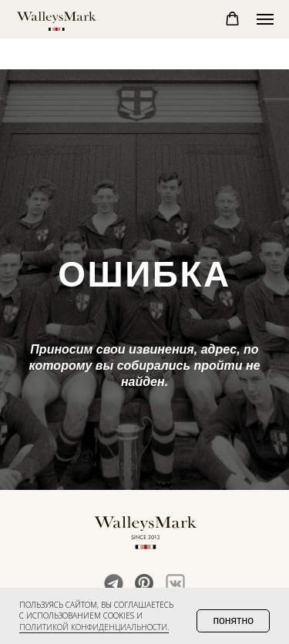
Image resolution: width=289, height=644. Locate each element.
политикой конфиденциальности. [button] (94, 627)
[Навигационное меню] (265, 19)
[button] (232, 19)
